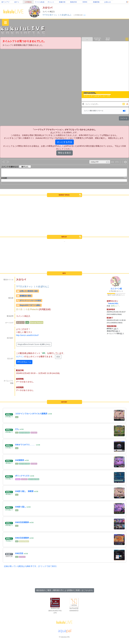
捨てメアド (6, 2)
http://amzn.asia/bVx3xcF (27, 335)
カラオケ (34, 433)
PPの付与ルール (24, 362)
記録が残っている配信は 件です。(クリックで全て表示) (30, 566)
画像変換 (96, 2)
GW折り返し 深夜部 (24, 491)
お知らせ (108, 2)
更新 (58, 357)
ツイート (124, 118)
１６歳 (61, 15)
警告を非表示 (64, 153)
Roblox (18, 479)
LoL (27, 322)
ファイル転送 (40, 2)
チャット (51, 2)
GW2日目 (19, 553)
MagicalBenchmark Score (34, 344)
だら (17, 429)
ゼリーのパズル (24, 433)
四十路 (20, 309)
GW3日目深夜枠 (22, 522)
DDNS (85, 2)
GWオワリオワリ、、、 (25, 445)
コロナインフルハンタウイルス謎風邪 (31, 414)
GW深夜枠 (20, 460)
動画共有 (74, 2)
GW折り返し (21, 507)
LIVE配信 (28, 2)
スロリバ (20, 322)
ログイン (20, 357)
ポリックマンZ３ (22, 476)
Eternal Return (37, 322)
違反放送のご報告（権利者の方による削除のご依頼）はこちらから (64, 590)
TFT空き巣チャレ (50, 15)
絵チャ (17, 2)
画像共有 (62, 2)
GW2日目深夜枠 (22, 538)
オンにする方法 (64, 142)
